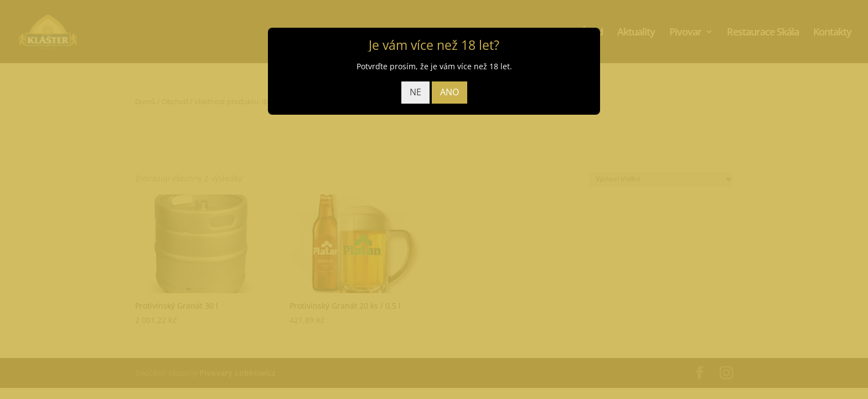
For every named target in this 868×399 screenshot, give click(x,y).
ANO (449, 92)
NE (415, 92)
